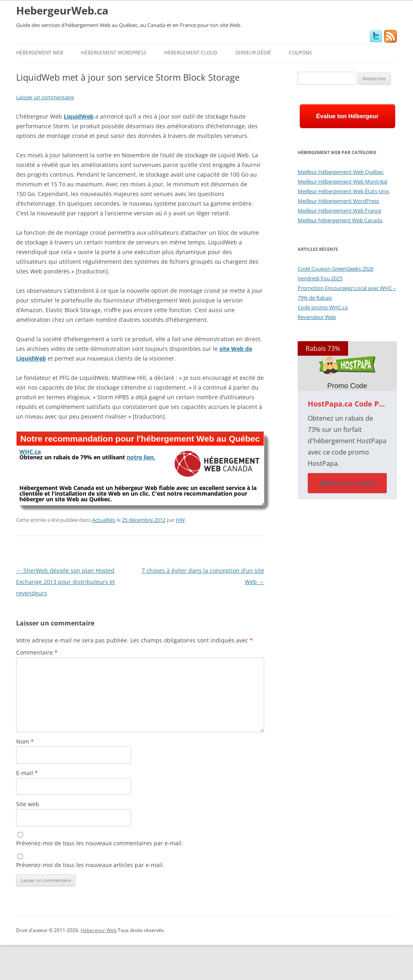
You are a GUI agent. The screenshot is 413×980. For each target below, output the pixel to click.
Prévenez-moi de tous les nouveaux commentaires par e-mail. (100, 843)
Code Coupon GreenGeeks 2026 (336, 269)
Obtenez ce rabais (347, 483)
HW (180, 520)
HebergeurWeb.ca (62, 10)
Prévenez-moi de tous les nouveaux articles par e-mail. (90, 865)
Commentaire (37, 652)
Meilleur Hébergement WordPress (338, 201)
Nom (25, 741)
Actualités (104, 520)
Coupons (300, 53)
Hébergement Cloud (191, 53)
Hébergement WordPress (114, 53)
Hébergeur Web (99, 930)
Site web (28, 804)
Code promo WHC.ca (323, 307)
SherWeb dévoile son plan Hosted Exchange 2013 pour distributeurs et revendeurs (66, 582)
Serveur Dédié (253, 53)
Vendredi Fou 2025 (320, 278)
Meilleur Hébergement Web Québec (341, 172)
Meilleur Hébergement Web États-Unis (343, 191)
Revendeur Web (317, 317)
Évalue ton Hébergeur (347, 116)
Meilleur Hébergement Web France (339, 211)
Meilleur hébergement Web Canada (340, 220)
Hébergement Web (40, 53)
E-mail (27, 773)
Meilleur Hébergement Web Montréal (342, 181)
